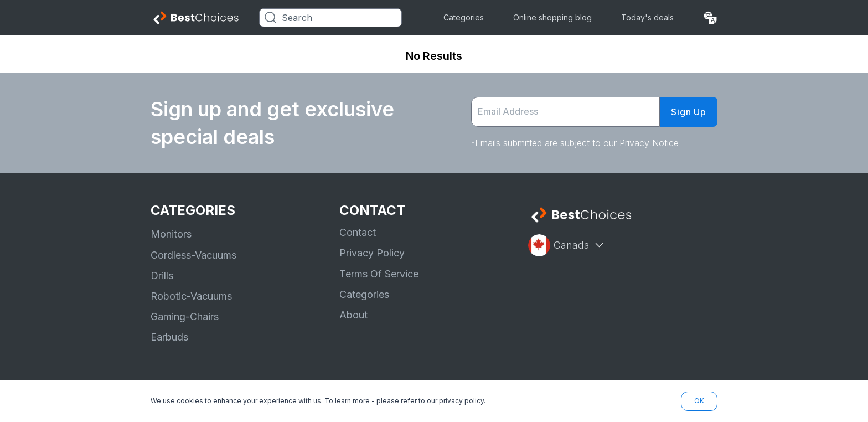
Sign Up (689, 112)
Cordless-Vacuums (193, 255)
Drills (162, 276)
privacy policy (461, 401)
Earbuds (169, 337)
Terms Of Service (379, 274)
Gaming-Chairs (185, 316)
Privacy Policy (372, 253)
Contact (358, 232)
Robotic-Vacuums (191, 296)
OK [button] (699, 401)
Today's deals (647, 17)
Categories (464, 17)
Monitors (171, 234)
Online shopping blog (552, 17)
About (353, 315)
